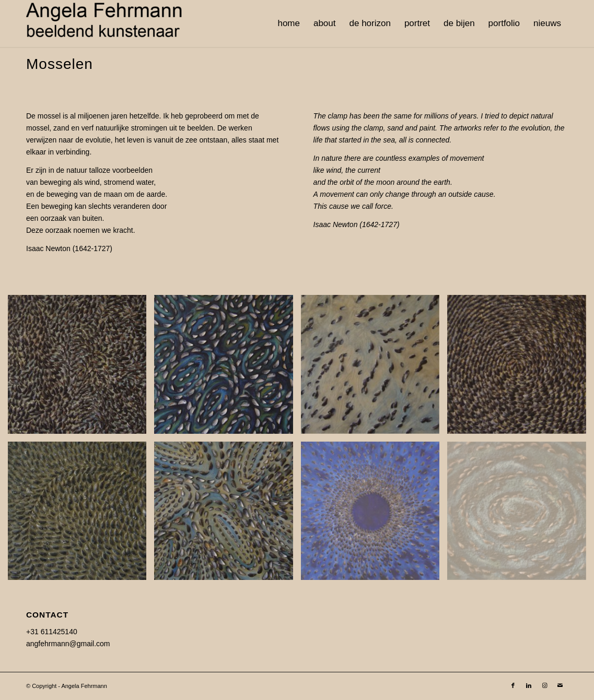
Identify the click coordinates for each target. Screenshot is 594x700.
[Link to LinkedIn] (529, 685)
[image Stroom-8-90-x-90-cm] (81, 368)
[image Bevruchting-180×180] (374, 515)
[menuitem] (289, 23)
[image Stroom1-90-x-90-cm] (520, 368)
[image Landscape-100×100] (374, 368)
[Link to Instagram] (544, 685)
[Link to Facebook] (513, 685)
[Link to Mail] (560, 685)
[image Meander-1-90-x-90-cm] (227, 515)
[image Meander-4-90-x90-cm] (227, 368)
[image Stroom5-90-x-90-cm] (81, 515)
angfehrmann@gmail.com (68, 644)
